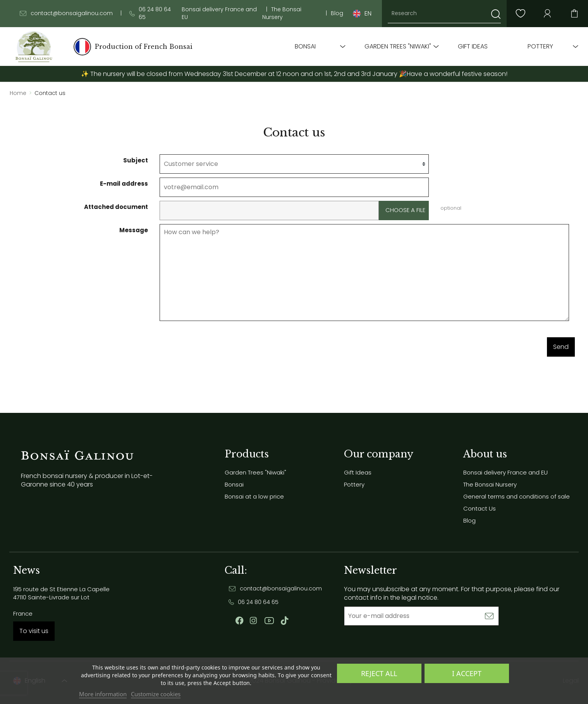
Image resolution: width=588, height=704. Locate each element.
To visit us (34, 631)
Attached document (116, 207)
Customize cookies (156, 694)
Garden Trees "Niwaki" (398, 47)
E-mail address (124, 184)
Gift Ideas (473, 47)
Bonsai (305, 47)
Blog (337, 13)
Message (134, 230)
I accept (467, 673)
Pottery (540, 47)
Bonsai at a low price (254, 496)
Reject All (379, 673)
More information (103, 694)
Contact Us (480, 508)
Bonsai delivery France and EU (219, 13)
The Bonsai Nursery (282, 13)
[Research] (444, 14)
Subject (136, 160)
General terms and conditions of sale (517, 496)
